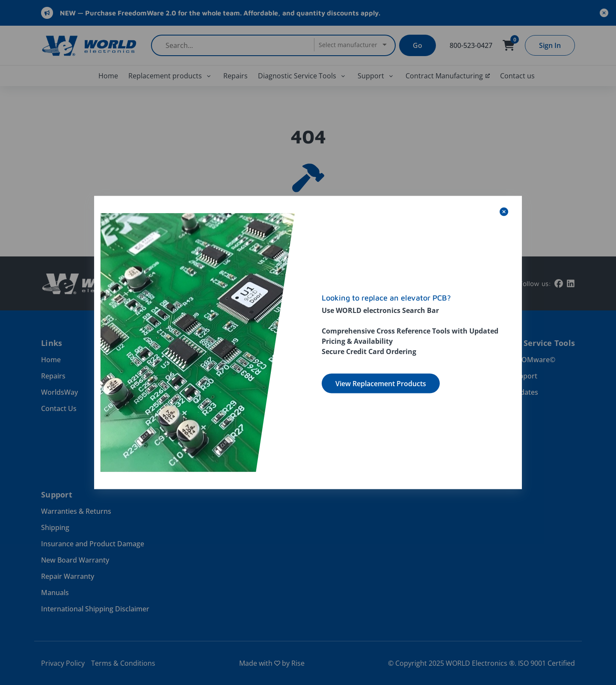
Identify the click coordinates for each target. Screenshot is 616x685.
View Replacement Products (381, 384)
